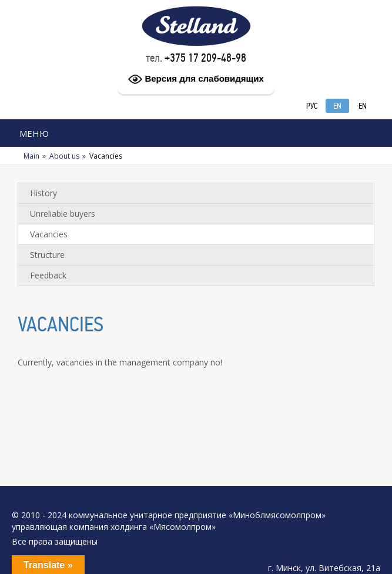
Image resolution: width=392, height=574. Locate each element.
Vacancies (49, 234)
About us (64, 156)
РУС (312, 106)
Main (31, 156)
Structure (47, 255)
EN (337, 106)
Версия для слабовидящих (196, 79)
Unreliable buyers (63, 214)
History (43, 193)
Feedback (48, 275)
